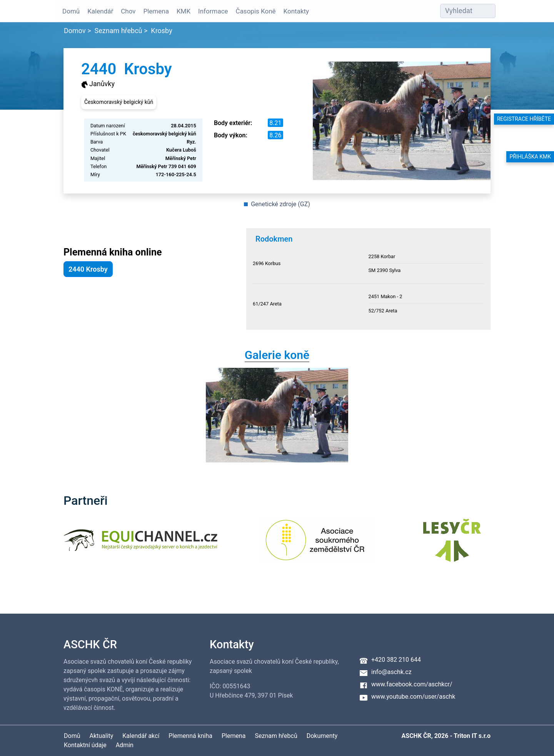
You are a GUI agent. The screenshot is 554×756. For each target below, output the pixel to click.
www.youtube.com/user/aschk (413, 697)
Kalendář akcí (141, 736)
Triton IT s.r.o (472, 736)
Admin (125, 745)
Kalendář (99, 11)
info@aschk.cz (391, 672)
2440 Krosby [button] (88, 269)
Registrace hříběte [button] (524, 119)
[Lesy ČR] (452, 545)
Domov (75, 31)
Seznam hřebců (118, 31)
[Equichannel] (140, 545)
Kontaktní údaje (85, 745)
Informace (212, 11)
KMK (183, 11)
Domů (70, 11)
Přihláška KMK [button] (530, 157)
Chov (127, 11)
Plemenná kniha (190, 736)
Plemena (155, 11)
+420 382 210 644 (396, 660)
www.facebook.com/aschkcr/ (412, 684)
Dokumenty (322, 736)
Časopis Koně (255, 11)
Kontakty (296, 11)
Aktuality (101, 736)
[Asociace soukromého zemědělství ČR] (316, 545)
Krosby (161, 31)
